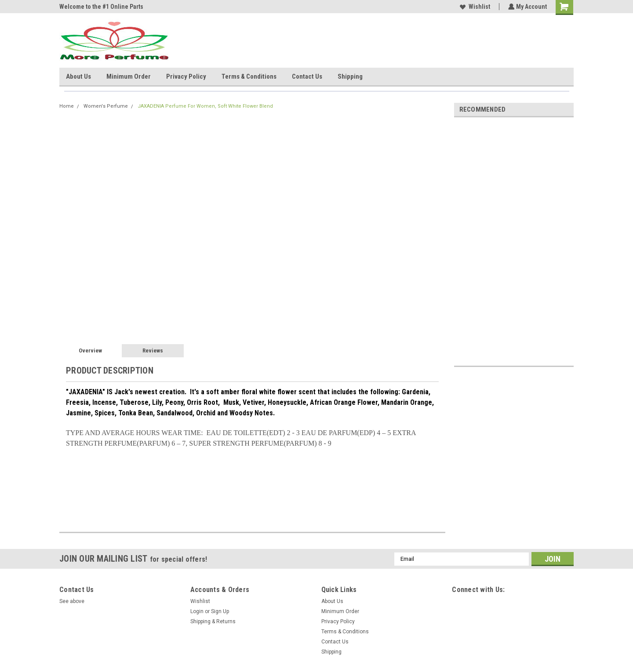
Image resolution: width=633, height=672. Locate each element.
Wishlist (474, 7)
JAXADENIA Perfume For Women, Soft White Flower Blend (205, 106)
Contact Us (307, 76)
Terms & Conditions (249, 76)
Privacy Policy (186, 76)
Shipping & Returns (213, 621)
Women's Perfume (106, 106)
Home (67, 106)
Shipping (350, 76)
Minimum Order (129, 76)
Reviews (153, 351)
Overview (90, 351)
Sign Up (220, 611)
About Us (78, 76)
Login (197, 611)
